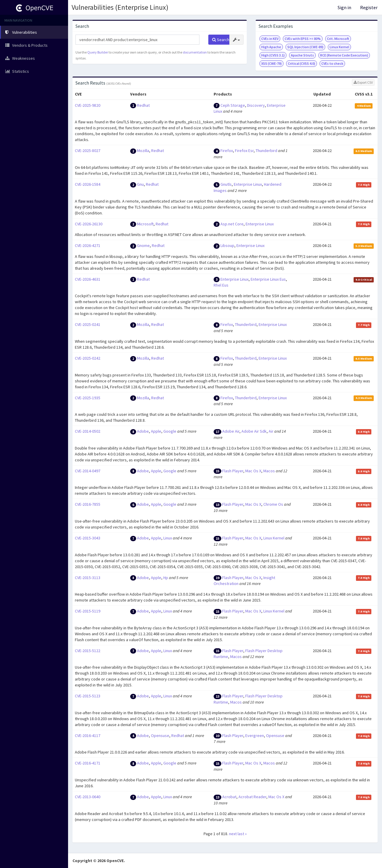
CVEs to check (332, 63)
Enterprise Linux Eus (268, 279)
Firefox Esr (244, 151)
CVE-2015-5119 (88, 611)
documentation (195, 52)
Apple (156, 431)
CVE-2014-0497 (88, 471)
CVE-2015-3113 (88, 578)
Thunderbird (266, 151)
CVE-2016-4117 (88, 736)
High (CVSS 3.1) (273, 55)
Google (170, 431)
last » (242, 834)
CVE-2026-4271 (88, 245)
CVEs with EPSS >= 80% (303, 39)
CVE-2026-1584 (88, 184)
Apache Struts (302, 55)
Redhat (143, 105)
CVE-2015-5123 (88, 696)
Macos (269, 471)
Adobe (143, 431)
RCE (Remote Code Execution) (344, 55)
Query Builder (98, 52)
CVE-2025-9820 (88, 105)
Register (369, 7)
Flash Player (233, 471)
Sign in (344, 7)
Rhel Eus (221, 285)
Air (271, 431)
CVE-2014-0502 (88, 431)
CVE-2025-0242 (88, 358)
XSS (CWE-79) (271, 63)
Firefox (227, 151)
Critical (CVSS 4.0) (302, 63)
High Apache (271, 47)
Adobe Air (231, 431)
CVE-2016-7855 (88, 504)
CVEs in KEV (270, 39)
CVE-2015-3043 (88, 538)
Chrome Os (273, 504)
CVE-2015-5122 (88, 651)
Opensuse (160, 736)
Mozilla (143, 151)
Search (221, 40)
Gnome (143, 245)
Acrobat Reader (252, 797)
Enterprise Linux (248, 184)
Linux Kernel (339, 47)
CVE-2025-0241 (88, 324)
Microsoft (145, 224)
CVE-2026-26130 (89, 224)
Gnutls (226, 184)
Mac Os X (253, 471)
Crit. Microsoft (338, 39)
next (233, 834)
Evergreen (255, 736)
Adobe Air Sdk (254, 431)
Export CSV (363, 82)
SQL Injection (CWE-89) (305, 47)
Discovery (256, 105)
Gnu (140, 184)
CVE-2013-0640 (88, 797)
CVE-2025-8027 (88, 151)
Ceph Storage (233, 105)
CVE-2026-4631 (88, 279)
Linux (168, 538)
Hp (166, 578)
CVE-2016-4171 (88, 763)
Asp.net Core (232, 224)
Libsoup (227, 245)
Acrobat (229, 797)
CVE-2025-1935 (88, 398)
